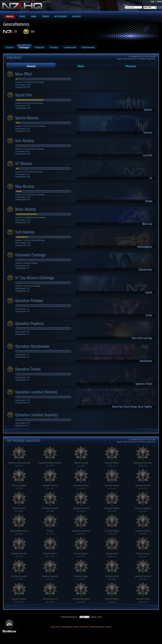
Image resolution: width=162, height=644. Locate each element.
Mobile (100, 617)
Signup (159, 1)
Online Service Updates (97, 627)
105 (32, 32)
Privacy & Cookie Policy (81, 627)
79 (15, 32)
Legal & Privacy (55, 627)
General (31, 66)
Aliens (81, 66)
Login (152, 1)
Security (109, 627)
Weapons (131, 66)
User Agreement (67, 627)
